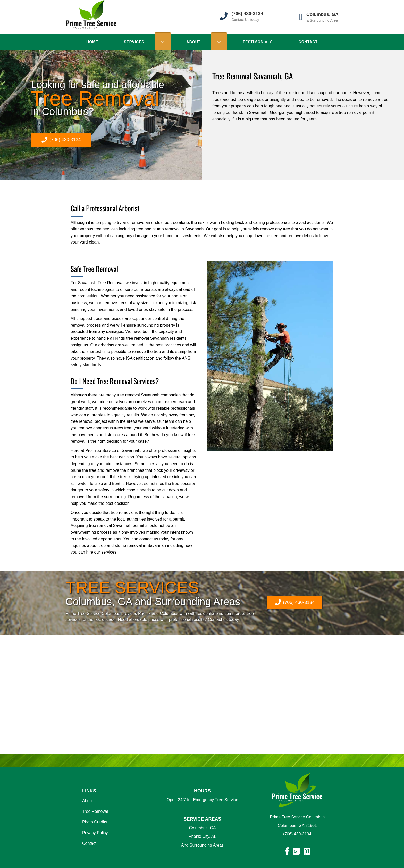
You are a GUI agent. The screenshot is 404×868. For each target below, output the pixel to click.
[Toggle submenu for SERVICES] (163, 42)
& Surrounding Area (322, 20)
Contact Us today (245, 20)
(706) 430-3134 (297, 834)
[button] (61, 140)
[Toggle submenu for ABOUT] (219, 42)
